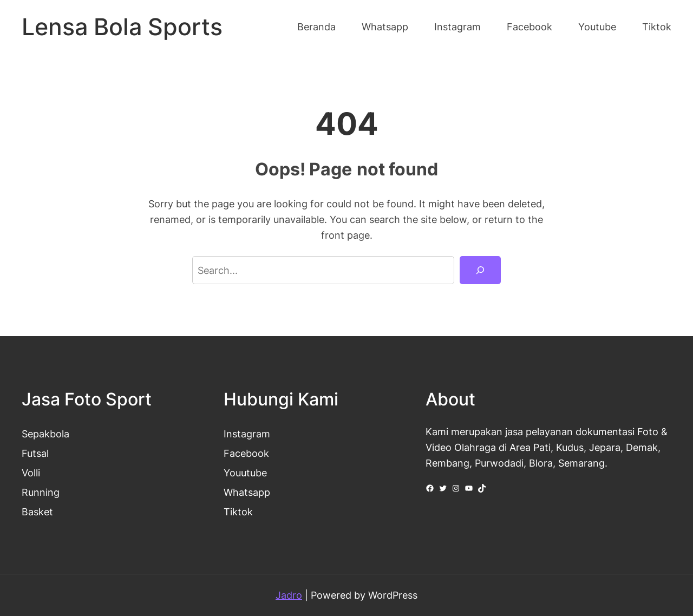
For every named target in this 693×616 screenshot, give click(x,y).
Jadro (289, 595)
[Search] (480, 270)
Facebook (246, 453)
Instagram (247, 434)
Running (41, 492)
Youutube (245, 473)
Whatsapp (247, 492)
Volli (31, 473)
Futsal (35, 453)
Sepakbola (45, 434)
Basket (37, 512)
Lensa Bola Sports (122, 27)
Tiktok (238, 512)
